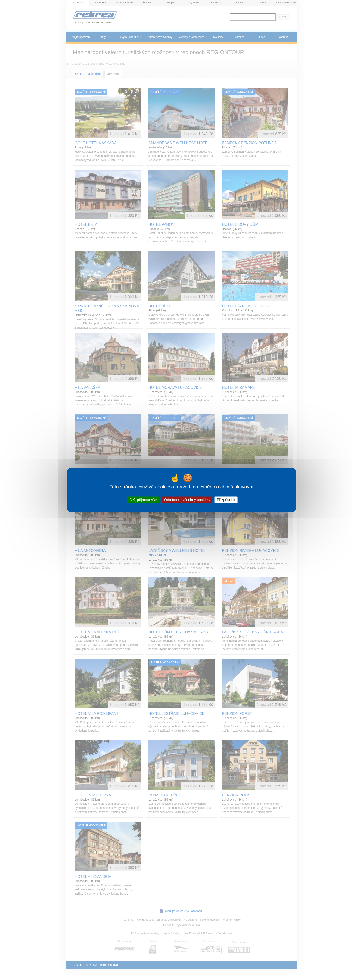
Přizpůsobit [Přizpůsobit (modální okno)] (226, 500)
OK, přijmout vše (143, 500)
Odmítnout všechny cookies (187, 500)
